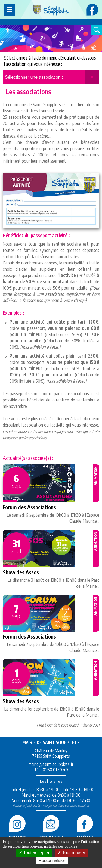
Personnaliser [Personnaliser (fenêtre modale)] (52, 861)
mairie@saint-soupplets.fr (51, 764)
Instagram (17, 835)
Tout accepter (34, 853)
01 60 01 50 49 (55, 770)
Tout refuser (72, 853)
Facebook (85, 835)
